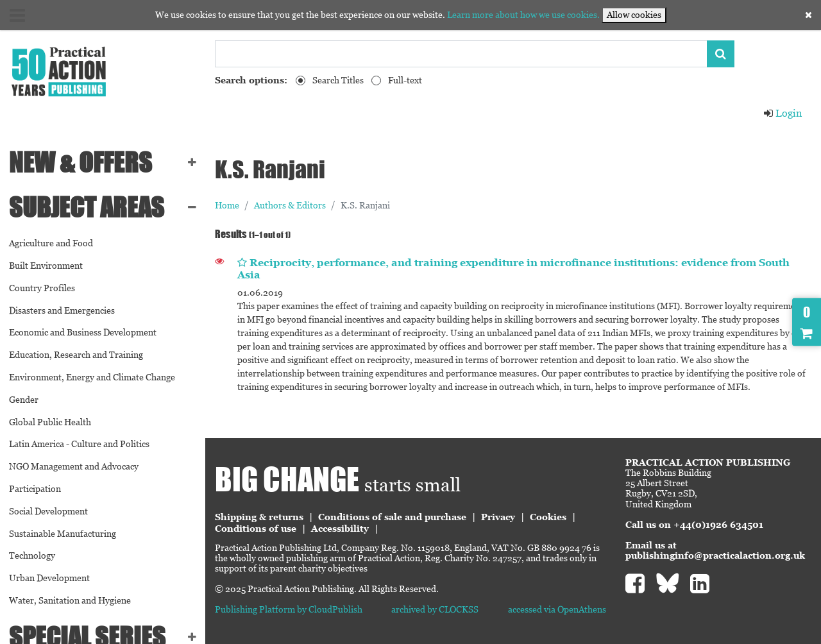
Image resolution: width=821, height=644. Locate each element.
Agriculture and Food (51, 243)
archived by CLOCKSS (435, 609)
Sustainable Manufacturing (63, 534)
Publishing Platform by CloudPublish (289, 609)
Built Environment (46, 266)
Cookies (548, 517)
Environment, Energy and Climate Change (92, 377)
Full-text (405, 80)
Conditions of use (256, 529)
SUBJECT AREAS (87, 207)
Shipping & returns (259, 517)
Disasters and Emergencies (62, 310)
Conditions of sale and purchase (392, 517)
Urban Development (49, 578)
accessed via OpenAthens (557, 609)
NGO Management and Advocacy (74, 466)
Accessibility (340, 529)
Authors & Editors (290, 205)
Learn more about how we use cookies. (523, 15)
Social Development (48, 511)
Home (227, 205)
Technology (32, 555)
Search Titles (338, 80)
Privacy (498, 517)
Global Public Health (50, 422)
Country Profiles (42, 288)
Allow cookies (634, 15)
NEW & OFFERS (80, 162)
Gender (24, 400)
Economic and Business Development (83, 332)
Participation (35, 489)
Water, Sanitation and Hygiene (70, 600)
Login (783, 113)
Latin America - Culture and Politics (79, 444)
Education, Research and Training (76, 355)
